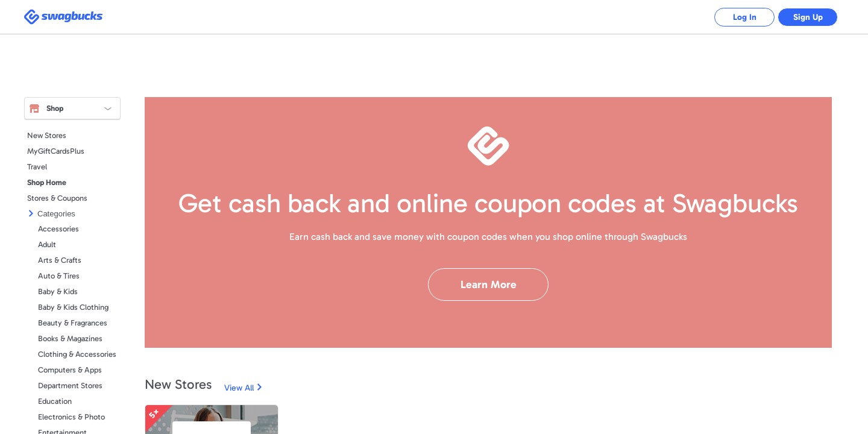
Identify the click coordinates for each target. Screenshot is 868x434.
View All (239, 388)
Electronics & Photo (71, 417)
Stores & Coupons (57, 198)
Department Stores (70, 385)
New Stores (47, 135)
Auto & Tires (59, 276)
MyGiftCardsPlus (56, 151)
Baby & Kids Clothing (73, 307)
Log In (745, 17)
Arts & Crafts (60, 260)
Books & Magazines (70, 338)
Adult (47, 244)
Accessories (58, 229)
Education (55, 401)
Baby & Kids (58, 291)
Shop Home (47, 182)
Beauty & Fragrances (73, 323)
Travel (37, 167)
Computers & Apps (70, 370)
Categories (56, 214)
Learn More (489, 285)
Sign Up (808, 17)
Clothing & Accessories (77, 354)
